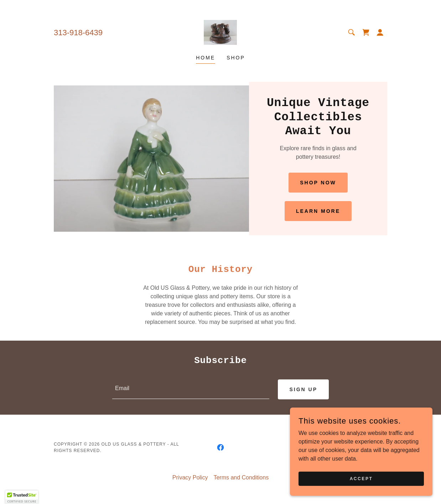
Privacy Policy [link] (190, 478)
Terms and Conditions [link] (241, 478)
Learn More (318, 211)
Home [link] (206, 58)
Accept (361, 478)
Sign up (303, 389)
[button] (380, 32)
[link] (220, 32)
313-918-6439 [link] (78, 33)
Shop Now (318, 183)
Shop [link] (236, 58)
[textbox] (191, 389)
